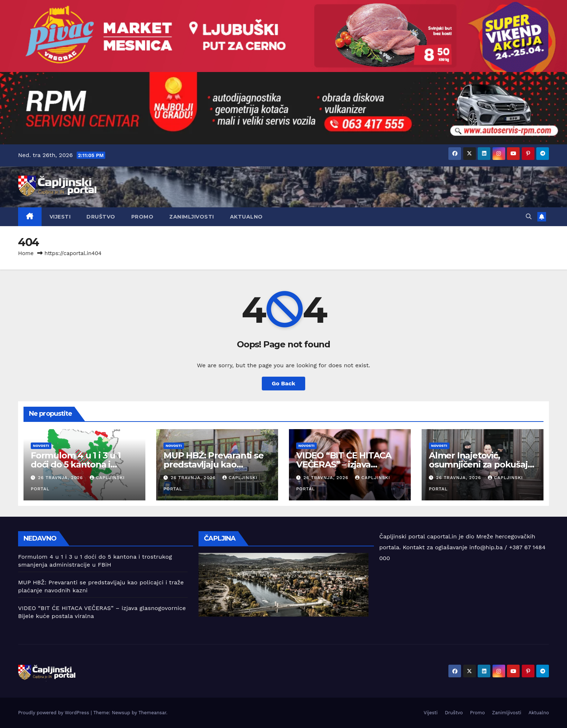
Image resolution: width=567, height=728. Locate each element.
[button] (529, 217)
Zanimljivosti (192, 217)
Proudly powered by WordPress (54, 713)
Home (26, 253)
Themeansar (152, 713)
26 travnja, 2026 (61, 478)
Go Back (284, 383)
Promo (142, 217)
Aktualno (246, 217)
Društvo (101, 217)
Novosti (41, 446)
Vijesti (60, 217)
